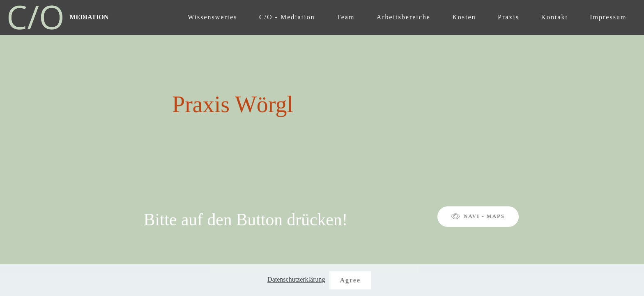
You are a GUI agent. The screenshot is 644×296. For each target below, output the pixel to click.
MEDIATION (89, 17)
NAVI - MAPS (478, 216)
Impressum (608, 17)
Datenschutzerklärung (296, 280)
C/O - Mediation (287, 17)
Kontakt (554, 17)
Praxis (508, 17)
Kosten (464, 17)
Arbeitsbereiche (404, 17)
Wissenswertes (212, 17)
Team (346, 17)
